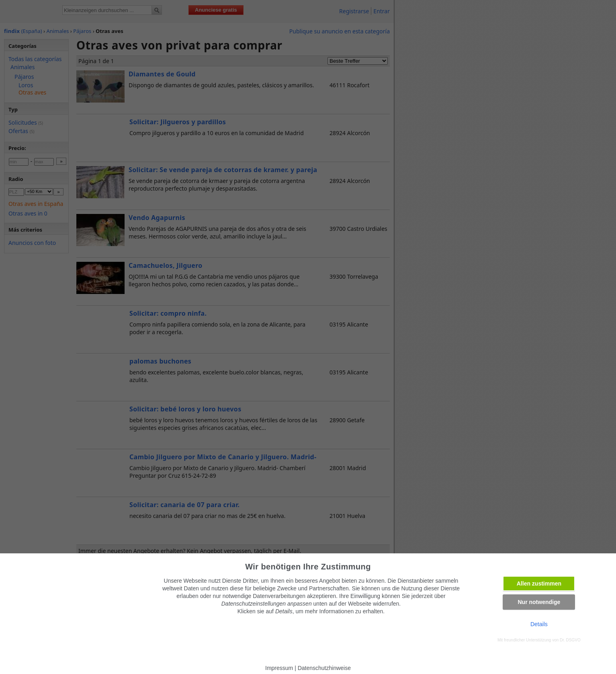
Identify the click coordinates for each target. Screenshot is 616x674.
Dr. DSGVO (570, 640)
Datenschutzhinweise (324, 668)
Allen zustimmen (539, 584)
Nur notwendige (539, 602)
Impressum (279, 668)
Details (539, 624)
